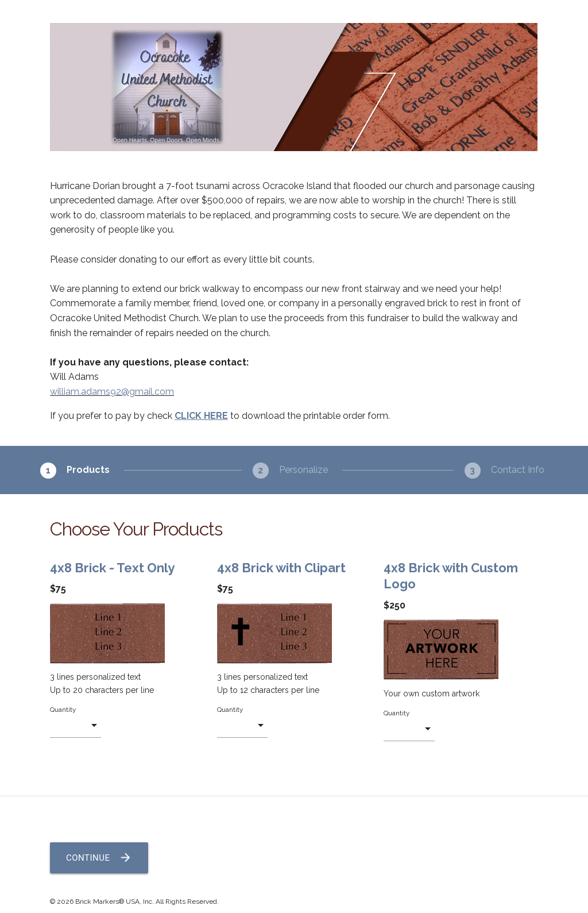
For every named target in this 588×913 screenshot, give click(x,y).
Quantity (63, 710)
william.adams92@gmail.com (112, 392)
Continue (99, 858)
